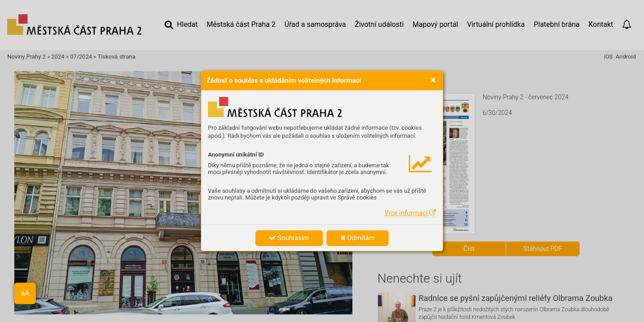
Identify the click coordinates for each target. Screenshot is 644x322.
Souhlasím (289, 238)
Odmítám (358, 238)
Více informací (410, 213)
